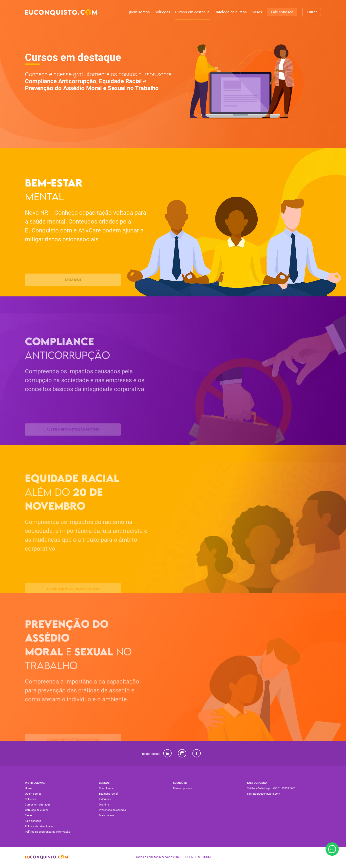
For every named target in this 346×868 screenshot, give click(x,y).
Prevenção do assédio (112, 810)
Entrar (312, 12)
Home (29, 788)
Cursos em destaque (192, 12)
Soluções (163, 12)
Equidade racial (108, 794)
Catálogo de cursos (231, 12)
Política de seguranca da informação (48, 832)
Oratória (104, 805)
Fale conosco (282, 12)
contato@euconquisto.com (264, 794)
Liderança (105, 799)
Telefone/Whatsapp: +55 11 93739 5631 (271, 788)
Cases (257, 12)
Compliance (106, 788)
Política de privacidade (39, 826)
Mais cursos (107, 816)
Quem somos (139, 12)
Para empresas (182, 788)
